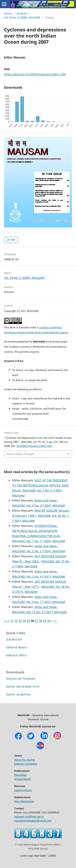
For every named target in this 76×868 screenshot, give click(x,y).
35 (28, 621)
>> (55, 621)
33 (20, 621)
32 (16, 621)
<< (6, 621)
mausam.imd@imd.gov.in (29, 817)
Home (8, 13)
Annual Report (23, 779)
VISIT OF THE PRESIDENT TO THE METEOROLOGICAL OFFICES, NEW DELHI (40, 485)
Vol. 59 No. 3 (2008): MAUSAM (22, 17)
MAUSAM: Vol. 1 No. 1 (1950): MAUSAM (39, 541)
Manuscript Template (21, 679)
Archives (22, 13)
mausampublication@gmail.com (33, 821)
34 (24, 621)
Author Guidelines (18, 694)
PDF (12, 240)
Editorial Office (16, 655)
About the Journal (25, 760)
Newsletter (20, 775)
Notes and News (46, 500)
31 (12, 621)
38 (41, 621)
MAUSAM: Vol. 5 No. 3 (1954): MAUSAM (39, 505)
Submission (14, 639)
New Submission (24, 801)
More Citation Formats (21, 454)
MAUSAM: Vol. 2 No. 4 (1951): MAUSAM (39, 576)
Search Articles (23, 790)
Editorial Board (16, 647)
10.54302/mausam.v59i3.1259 (34, 446)
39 (45, 621)
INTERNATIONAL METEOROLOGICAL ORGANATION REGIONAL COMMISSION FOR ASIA (36, 531)
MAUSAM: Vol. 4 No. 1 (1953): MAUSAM (39, 602)
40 (49, 621)
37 (36, 621)
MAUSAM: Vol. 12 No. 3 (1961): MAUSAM (39, 612)
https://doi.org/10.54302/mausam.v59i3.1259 (35, 74)
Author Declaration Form (23, 686)
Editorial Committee (26, 764)
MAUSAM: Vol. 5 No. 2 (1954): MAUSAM (39, 551)
